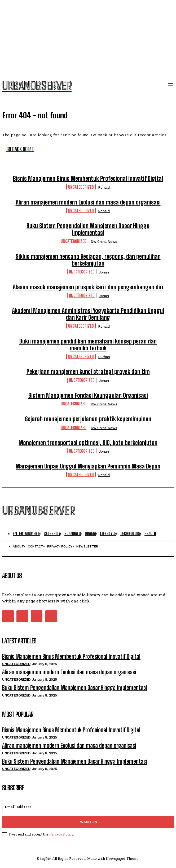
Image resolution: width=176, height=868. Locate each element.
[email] (28, 807)
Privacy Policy (61, 834)
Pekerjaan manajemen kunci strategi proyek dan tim (88, 372)
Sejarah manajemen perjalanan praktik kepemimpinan (88, 419)
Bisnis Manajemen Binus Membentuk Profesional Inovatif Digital (88, 178)
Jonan (104, 272)
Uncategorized (81, 187)
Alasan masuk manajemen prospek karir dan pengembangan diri (88, 287)
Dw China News (104, 242)
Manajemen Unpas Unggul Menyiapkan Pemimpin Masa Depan (88, 466)
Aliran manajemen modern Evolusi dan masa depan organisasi (88, 202)
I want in (87, 822)
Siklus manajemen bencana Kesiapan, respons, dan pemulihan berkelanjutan (88, 260)
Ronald (104, 187)
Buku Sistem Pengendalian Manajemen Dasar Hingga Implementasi (88, 229)
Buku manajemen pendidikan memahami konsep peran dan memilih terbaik (88, 345)
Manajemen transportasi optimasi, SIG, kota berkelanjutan (88, 443)
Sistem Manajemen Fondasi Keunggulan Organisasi (88, 395)
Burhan (104, 357)
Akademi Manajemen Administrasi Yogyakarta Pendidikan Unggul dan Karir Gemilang (88, 314)
